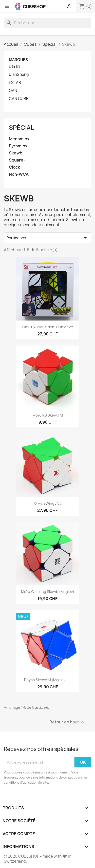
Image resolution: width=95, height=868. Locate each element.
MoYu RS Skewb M (48, 415)
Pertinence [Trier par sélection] (48, 238)
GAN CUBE (19, 99)
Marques (18, 60)
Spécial (21, 128)
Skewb (16, 153)
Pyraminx (18, 146)
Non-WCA (19, 174)
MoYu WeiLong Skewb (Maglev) (48, 592)
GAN (13, 91)
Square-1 (18, 160)
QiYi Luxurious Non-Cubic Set (48, 327)
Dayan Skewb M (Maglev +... (48, 680)
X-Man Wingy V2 (48, 503)
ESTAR (15, 83)
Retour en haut (68, 722)
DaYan (14, 66)
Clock (14, 167)
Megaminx (19, 139)
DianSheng (19, 75)
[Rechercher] (48, 23)
